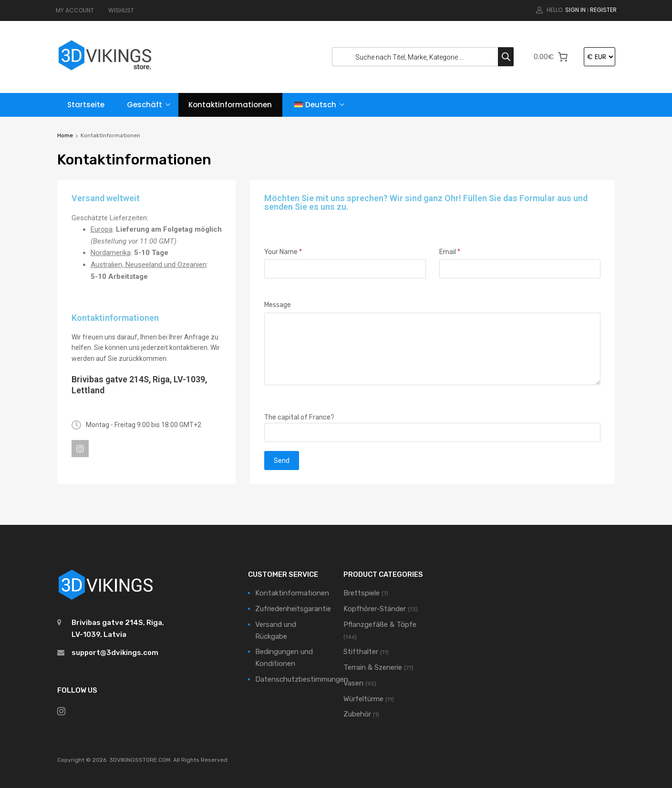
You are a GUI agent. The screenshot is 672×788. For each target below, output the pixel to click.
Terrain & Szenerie (373, 667)
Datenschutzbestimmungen (302, 679)
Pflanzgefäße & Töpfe (380, 624)
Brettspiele (362, 593)
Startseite (86, 105)
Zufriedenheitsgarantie (293, 609)
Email (450, 252)
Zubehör (357, 714)
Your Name (283, 252)
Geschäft (145, 105)
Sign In (575, 10)
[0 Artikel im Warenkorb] (551, 57)
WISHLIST (121, 10)
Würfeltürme (363, 699)
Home (65, 135)
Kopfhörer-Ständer (375, 609)
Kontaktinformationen (230, 105)
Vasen (353, 683)
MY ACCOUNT (75, 10)
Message (278, 305)
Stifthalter (361, 652)
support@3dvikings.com (115, 653)
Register (603, 10)
